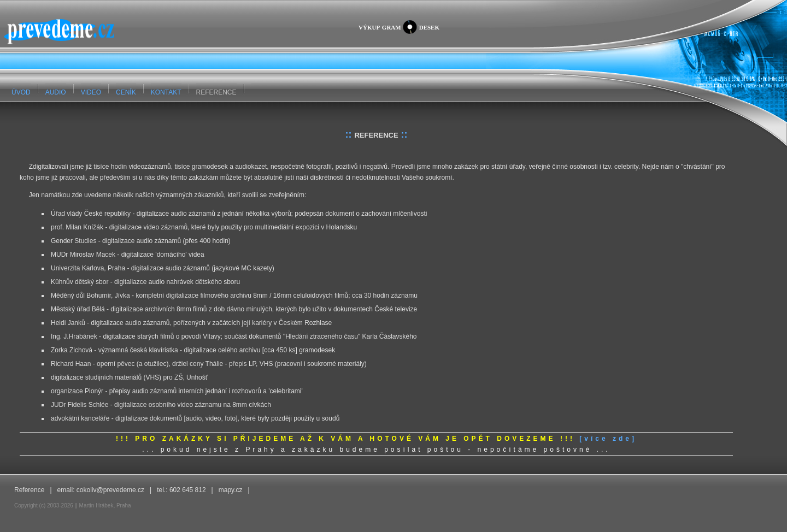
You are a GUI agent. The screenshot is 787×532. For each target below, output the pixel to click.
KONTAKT (166, 92)
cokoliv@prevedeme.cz (110, 490)
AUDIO (56, 92)
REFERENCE (216, 92)
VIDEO (91, 92)
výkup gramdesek (399, 27)
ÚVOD (21, 92)
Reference (29, 490)
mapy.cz (231, 490)
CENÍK (126, 92)
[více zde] (608, 439)
